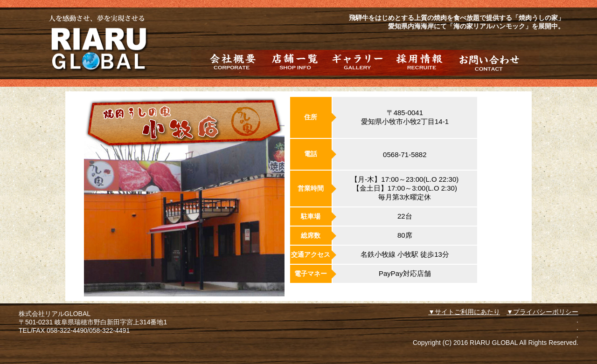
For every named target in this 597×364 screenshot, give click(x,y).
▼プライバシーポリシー (542, 312)
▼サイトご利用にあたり (464, 312)
